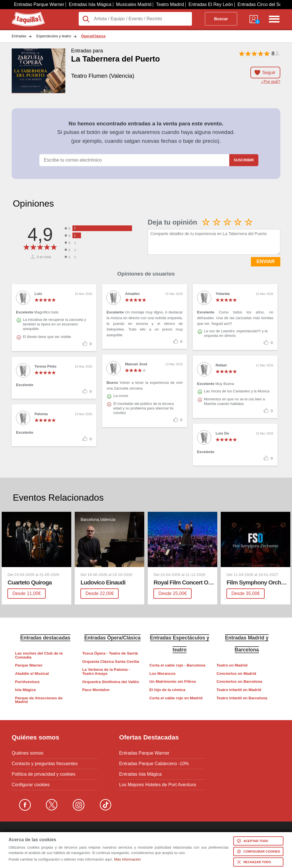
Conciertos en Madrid (236, 674)
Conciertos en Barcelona (239, 681)
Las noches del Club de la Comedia (39, 655)
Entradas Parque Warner (39, 4)
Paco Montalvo (96, 690)
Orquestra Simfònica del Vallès (110, 682)
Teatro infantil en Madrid (239, 690)
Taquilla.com (24, 14)
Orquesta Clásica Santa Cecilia (110, 662)
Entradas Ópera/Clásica (112, 638)
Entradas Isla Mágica (90, 4)
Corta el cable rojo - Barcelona (177, 665)
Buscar (221, 19)
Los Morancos (163, 674)
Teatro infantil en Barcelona (242, 698)
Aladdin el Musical (32, 674)
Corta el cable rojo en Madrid (176, 698)
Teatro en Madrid (232, 665)
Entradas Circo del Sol (260, 4)
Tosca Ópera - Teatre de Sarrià (110, 653)
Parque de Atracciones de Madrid (39, 700)
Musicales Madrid (134, 4)
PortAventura (27, 682)
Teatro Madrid (170, 4)
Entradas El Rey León (211, 4)
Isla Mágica (26, 690)
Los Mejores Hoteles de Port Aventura (158, 785)
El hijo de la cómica (167, 690)
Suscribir (244, 160)
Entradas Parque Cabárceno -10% (154, 764)
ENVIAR (266, 261)
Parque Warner (29, 665)
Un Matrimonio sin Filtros (173, 681)
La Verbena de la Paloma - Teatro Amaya (106, 672)
